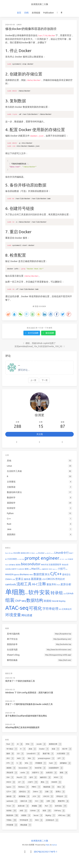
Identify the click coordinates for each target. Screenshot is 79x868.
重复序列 (51, 584)
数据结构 (35, 600)
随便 (52, 553)
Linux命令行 (62, 553)
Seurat (55, 601)
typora (16, 574)
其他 (37, 553)
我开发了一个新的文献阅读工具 (20, 681)
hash (7, 565)
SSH (30, 569)
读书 (41, 569)
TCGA (58, 585)
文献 (14, 579)
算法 (47, 574)
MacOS (35, 569)
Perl (27, 594)
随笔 (27, 569)
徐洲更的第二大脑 (40, 4)
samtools (11, 584)
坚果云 (19, 579)
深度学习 (15, 569)
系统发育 (65, 565)
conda (8, 569)
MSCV (54, 569)
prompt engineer (42, 558)
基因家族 (36, 579)
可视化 (35, 608)
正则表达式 (67, 609)
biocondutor (31, 564)
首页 (19, 13)
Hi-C (35, 584)
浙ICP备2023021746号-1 (46, 852)
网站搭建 (27, 615)
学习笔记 (32, 553)
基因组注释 (25, 553)
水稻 (64, 594)
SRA (23, 559)
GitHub (70, 593)
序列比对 (60, 579)
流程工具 (24, 584)
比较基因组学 (55, 564)
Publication (49, 13)
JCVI (44, 579)
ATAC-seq (17, 608)
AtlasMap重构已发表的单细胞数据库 (22, 727)
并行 (18, 559)
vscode (17, 553)
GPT (61, 559)
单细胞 (15, 592)
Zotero (9, 579)
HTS (63, 559)
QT (57, 569)
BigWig (62, 601)
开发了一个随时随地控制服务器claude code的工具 (29, 704)
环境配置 (70, 559)
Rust (7, 553)
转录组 (57, 593)
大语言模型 (12, 559)
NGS (60, 609)
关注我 (40, 434)
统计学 (49, 553)
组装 (10, 600)
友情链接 (36, 13)
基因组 (18, 565)
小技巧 (62, 569)
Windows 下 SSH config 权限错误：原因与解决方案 (29, 693)
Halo (48, 845)
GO (53, 553)
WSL (66, 559)
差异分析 (66, 584)
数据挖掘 (39, 574)
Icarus (54, 845)
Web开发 (44, 565)
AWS (21, 559)
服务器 (27, 579)
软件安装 (39, 592)
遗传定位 (66, 574)
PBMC (31, 575)
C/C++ (56, 574)
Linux (19, 25)
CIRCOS (50, 579)
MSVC (50, 569)
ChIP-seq (20, 601)
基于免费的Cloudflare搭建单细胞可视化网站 (26, 716)
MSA (12, 553)
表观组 (48, 601)
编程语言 (45, 569)
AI (10, 553)
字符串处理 (50, 609)
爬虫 (67, 569)
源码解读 (12, 565)
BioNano (24, 574)
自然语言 (21, 569)
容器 (36, 306)
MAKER (9, 574)
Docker (42, 306)
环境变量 (13, 615)
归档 (26, 13)
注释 (42, 584)
